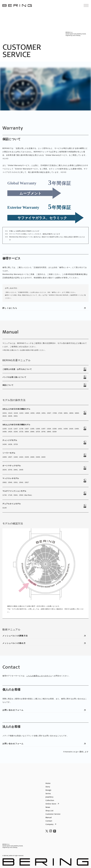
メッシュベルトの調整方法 (45, 637)
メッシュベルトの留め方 (45, 644)
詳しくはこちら (45, 309)
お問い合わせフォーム (45, 711)
